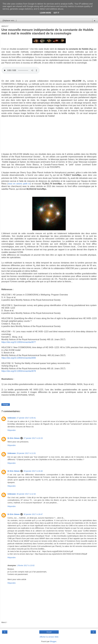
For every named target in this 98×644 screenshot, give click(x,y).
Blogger (53, 641)
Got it (56, 13)
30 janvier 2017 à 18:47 (33, 514)
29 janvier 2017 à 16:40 (33, 471)
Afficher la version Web (49, 637)
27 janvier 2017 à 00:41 (26, 418)
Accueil (49, 632)
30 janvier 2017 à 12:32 (26, 494)
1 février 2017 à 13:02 (26, 565)
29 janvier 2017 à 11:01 (26, 453)
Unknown (12, 418)
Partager (6, 405)
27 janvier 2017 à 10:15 (33, 438)
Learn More (45, 13)
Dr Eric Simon (14, 438)
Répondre (12, 430)
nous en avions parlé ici (19, 184)
